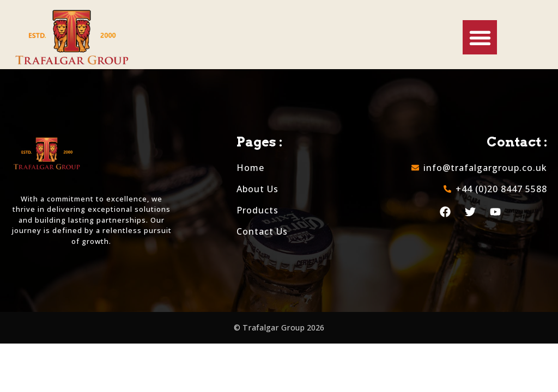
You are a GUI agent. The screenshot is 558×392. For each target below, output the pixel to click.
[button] (480, 37)
